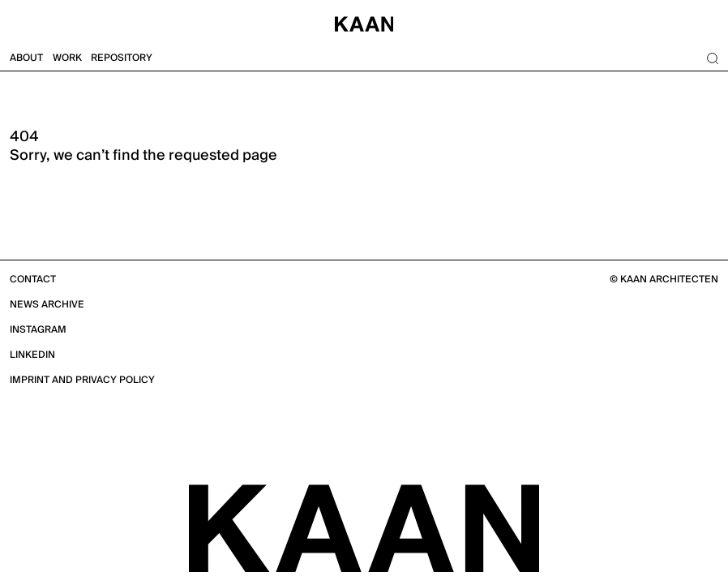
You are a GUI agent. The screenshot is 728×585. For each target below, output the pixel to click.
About (26, 58)
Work (67, 58)
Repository (122, 58)
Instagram (38, 330)
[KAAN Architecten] (364, 527)
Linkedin (32, 355)
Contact (33, 280)
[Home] (364, 23)
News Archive (47, 305)
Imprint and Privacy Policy (82, 380)
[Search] (712, 58)
